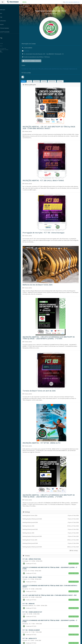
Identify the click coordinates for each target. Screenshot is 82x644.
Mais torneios (74, 638)
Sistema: (3, 36)
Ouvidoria (29, 51)
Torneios (39, 83)
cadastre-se (76, 2)
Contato (62, 83)
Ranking (46, 83)
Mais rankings (74, 540)
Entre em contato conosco (34, 61)
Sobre (32, 83)
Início (24, 6)
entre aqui (68, 2)
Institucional (54, 83)
